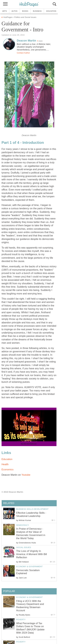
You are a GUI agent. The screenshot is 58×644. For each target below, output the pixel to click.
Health (5, 464)
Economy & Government (29, 566)
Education (7, 459)
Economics (7, 470)
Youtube (26, 475)
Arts (5, 11)
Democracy (23, 525)
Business (37, 11)
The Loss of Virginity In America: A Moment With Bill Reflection (32, 554)
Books (25, 11)
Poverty (21, 620)
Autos (14, 11)
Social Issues (24, 547)
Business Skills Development (32, 509)
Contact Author (23, 53)
